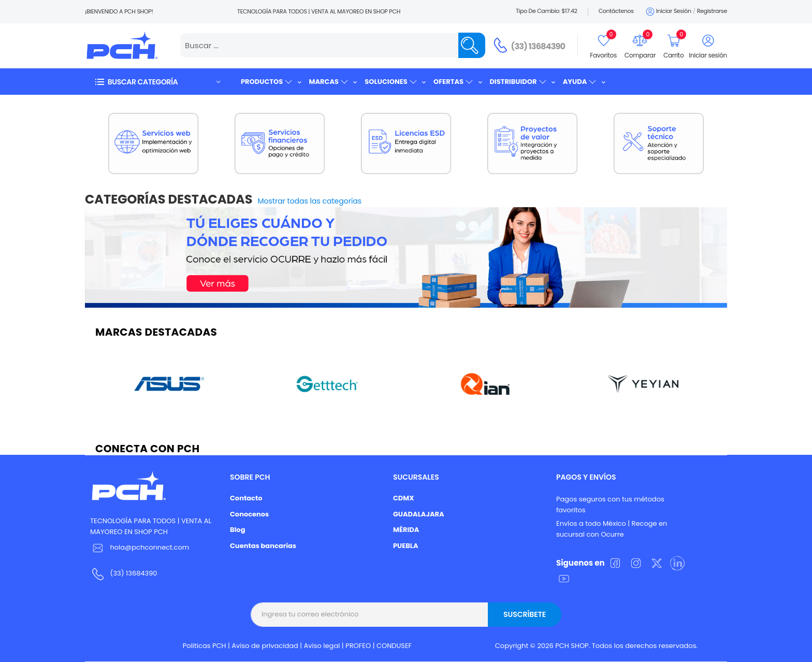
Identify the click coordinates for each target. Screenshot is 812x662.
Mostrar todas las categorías (310, 201)
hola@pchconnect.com (149, 547)
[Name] (472, 45)
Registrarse (712, 11)
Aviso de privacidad (265, 646)
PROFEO (358, 646)
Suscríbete (525, 614)
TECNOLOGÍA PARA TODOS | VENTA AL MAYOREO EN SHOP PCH (151, 526)
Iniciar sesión (668, 12)
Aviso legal (322, 646)
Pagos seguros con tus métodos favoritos (610, 505)
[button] (157, 82)
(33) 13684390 (538, 46)
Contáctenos (616, 11)
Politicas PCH (205, 646)
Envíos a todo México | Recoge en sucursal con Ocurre (612, 529)
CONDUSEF (394, 646)
